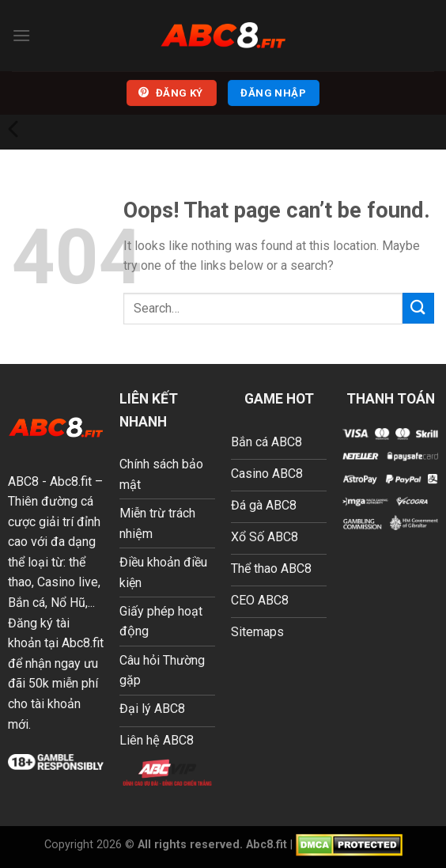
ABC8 (23, 481)
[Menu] (21, 35)
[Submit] (418, 308)
